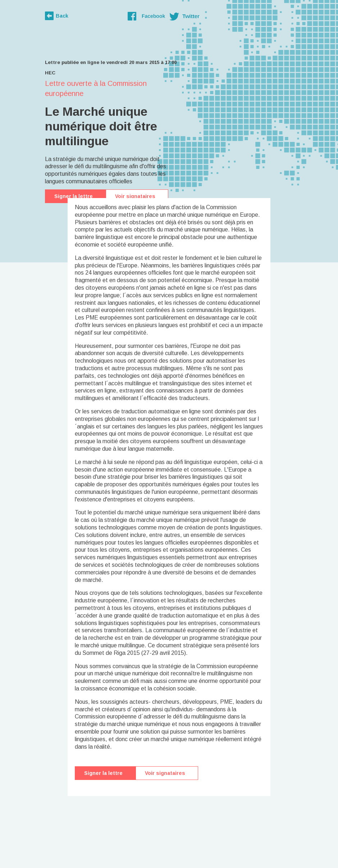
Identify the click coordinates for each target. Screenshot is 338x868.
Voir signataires (135, 196)
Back (62, 16)
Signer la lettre (74, 196)
